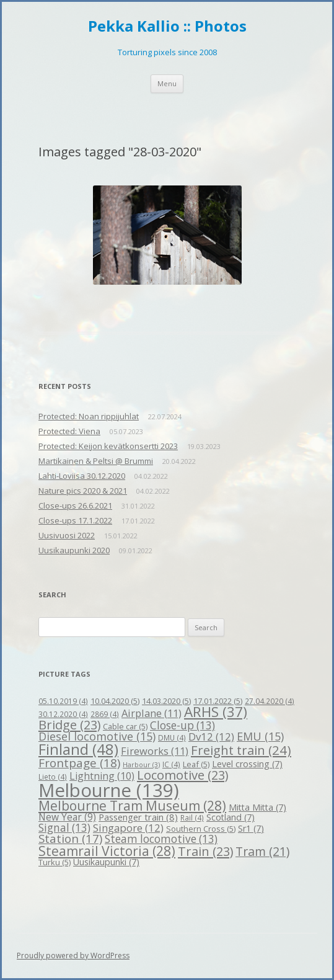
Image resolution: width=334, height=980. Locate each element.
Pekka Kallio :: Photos (167, 26)
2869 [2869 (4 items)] (105, 714)
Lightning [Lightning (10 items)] (102, 776)
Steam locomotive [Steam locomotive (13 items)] (161, 839)
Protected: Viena (69, 431)
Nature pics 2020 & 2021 (83, 491)
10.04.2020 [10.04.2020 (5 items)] (115, 701)
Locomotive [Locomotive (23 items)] (182, 775)
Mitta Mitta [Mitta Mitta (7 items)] (257, 807)
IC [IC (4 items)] (171, 764)
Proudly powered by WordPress (73, 955)
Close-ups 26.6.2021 (75, 506)
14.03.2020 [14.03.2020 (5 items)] (166, 701)
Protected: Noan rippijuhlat (89, 416)
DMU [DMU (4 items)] (172, 737)
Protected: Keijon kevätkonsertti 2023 (108, 446)
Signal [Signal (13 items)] (64, 828)
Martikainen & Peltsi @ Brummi (96, 461)
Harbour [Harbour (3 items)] (141, 765)
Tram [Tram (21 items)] (262, 851)
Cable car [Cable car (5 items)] (125, 726)
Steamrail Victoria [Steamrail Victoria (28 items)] (107, 851)
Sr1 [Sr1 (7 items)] (251, 828)
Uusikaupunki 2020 (74, 550)
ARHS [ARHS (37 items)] (216, 712)
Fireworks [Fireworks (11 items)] (155, 751)
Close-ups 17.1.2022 (75, 520)
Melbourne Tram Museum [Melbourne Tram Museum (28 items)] (132, 806)
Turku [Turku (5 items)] (55, 862)
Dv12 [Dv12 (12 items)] (211, 737)
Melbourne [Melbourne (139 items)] (109, 790)
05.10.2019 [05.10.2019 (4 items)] (63, 701)
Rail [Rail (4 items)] (192, 817)
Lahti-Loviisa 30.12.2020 (82, 476)
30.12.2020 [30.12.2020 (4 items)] (63, 714)
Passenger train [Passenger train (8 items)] (138, 817)
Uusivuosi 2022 (67, 535)
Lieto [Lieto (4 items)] (53, 777)
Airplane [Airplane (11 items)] (152, 713)
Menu (167, 83)
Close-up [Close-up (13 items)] (182, 725)
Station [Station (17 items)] (70, 838)
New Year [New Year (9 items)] (67, 817)
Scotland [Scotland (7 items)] (231, 817)
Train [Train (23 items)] (205, 851)
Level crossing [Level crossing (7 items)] (247, 764)
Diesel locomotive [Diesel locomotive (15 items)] (97, 736)
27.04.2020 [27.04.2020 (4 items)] (270, 701)
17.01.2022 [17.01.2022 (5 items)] (218, 701)
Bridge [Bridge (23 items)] (69, 725)
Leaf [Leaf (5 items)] (196, 764)
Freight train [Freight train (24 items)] (241, 750)
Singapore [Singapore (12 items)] (128, 828)
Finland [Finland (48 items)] (78, 749)
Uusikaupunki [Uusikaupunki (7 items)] (106, 862)
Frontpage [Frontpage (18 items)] (79, 763)
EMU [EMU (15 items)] (260, 736)
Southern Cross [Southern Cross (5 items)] (201, 829)
